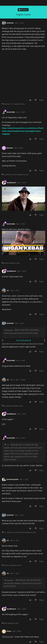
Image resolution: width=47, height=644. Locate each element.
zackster (10, 243)
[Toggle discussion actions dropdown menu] (44, 3)
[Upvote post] (31, 14)
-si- (8, 107)
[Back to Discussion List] (3, 3)
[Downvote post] (36, 14)
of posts (23, 3)
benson (8, 438)
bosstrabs (9, 299)
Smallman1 (10, 412)
